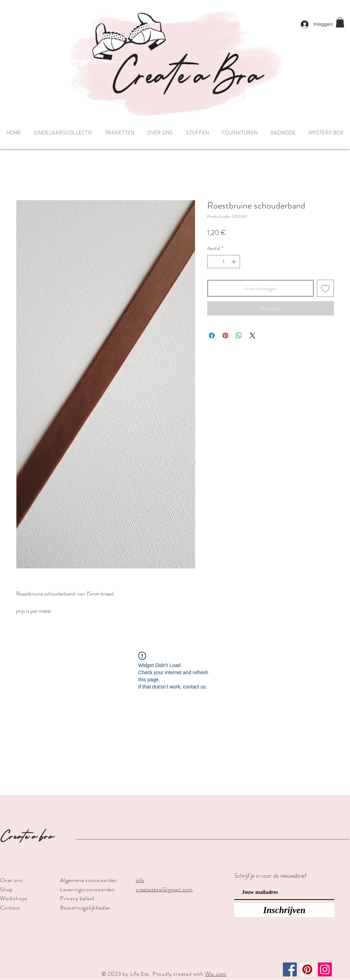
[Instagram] (325, 969)
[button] (340, 22)
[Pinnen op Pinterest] (225, 335)
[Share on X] (252, 335)
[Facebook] (290, 969)
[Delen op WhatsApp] (239, 335)
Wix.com (216, 974)
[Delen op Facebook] (212, 335)
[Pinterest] (307, 969)
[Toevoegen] (325, 288)
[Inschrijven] (284, 910)
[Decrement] (213, 262)
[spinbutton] (224, 262)
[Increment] (234, 262)
